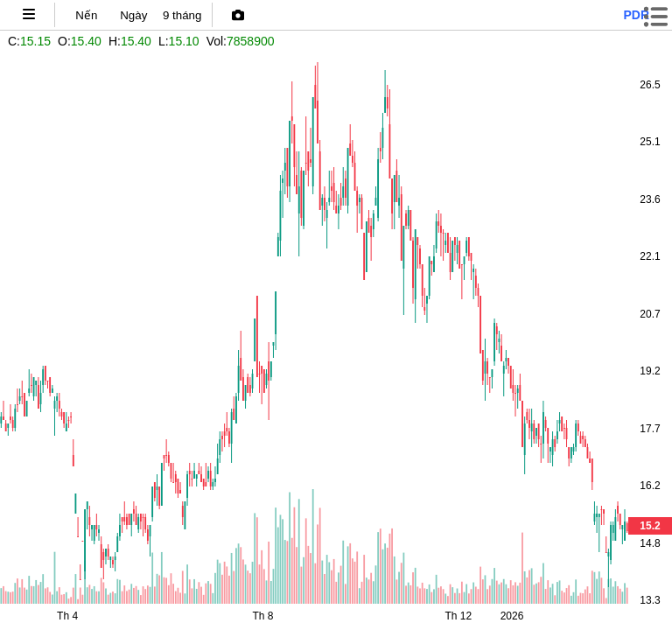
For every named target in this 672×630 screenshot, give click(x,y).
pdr (636, 15)
